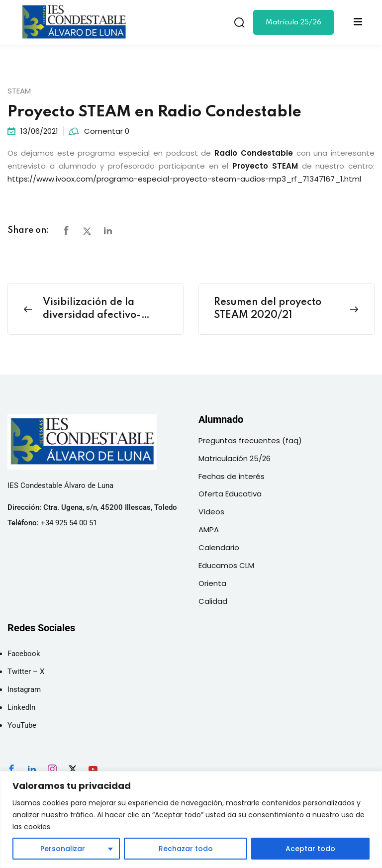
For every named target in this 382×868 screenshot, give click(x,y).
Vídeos (211, 512)
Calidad (213, 601)
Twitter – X (26, 672)
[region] (191, 820)
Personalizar (63, 849)
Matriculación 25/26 (235, 458)
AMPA (209, 530)
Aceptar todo (310, 849)
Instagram (24, 689)
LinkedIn (21, 707)
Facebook (24, 654)
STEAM (19, 91)
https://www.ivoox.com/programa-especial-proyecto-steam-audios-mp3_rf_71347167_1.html (184, 179)
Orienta (212, 583)
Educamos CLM (226, 565)
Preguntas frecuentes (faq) (250, 440)
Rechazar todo (185, 849)
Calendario (219, 547)
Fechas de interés (232, 476)
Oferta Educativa (230, 494)
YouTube (22, 725)
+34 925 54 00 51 (69, 523)
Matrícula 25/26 (293, 22)
